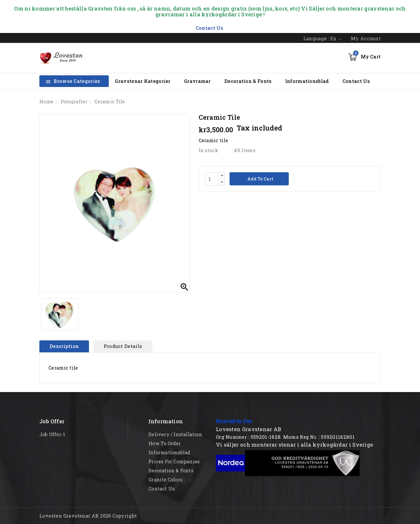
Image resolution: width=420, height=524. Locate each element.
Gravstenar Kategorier (143, 81)
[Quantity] (212, 179)
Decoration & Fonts (248, 81)
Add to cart (260, 179)
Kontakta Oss (234, 421)
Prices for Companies (174, 461)
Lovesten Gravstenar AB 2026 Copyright (88, 516)
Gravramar (197, 81)
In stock (208, 150)
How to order (164, 443)
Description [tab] (64, 346)
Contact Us (356, 81)
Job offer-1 (52, 434)
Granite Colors (165, 479)
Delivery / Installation (175, 434)
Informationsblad (307, 81)
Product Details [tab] (123, 346)
